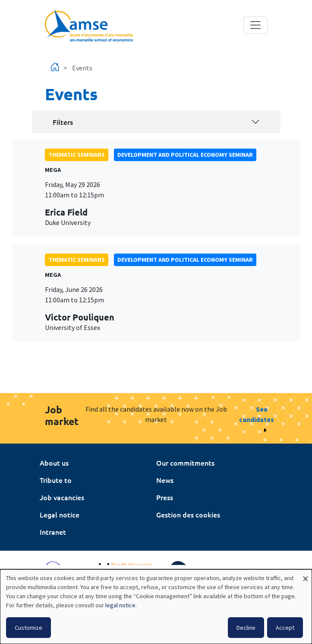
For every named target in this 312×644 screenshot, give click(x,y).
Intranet (53, 532)
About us (54, 463)
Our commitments (185, 463)
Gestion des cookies (188, 514)
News (165, 480)
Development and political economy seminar (185, 155)
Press (165, 497)
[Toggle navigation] (255, 25)
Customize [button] (28, 628)
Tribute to (56, 480)
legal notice (120, 605)
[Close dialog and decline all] (306, 575)
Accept (285, 628)
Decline (246, 628)
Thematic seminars (77, 155)
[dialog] (156, 607)
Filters (63, 122)
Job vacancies (62, 497)
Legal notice (60, 514)
